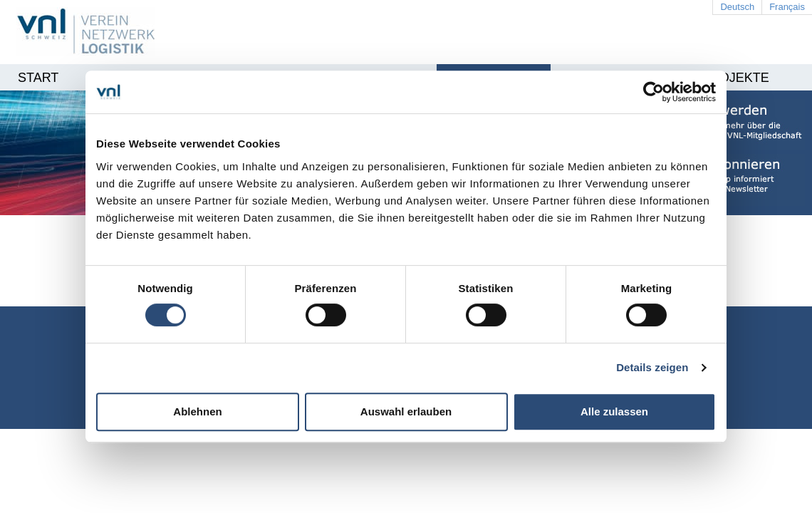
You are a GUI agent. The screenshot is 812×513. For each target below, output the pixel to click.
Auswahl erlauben (406, 411)
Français (787, 7)
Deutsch (737, 7)
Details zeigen (652, 367)
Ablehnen (197, 411)
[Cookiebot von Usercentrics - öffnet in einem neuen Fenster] (654, 92)
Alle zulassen (614, 411)
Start (38, 78)
